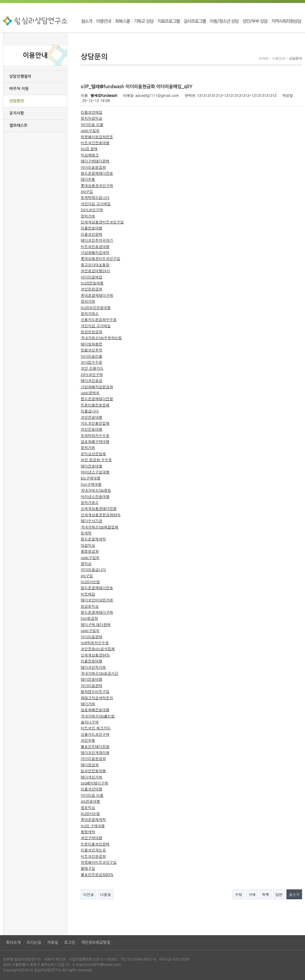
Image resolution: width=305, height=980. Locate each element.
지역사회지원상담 (286, 21)
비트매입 (88, 594)
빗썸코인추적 (91, 350)
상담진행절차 (20, 76)
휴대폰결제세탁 (93, 819)
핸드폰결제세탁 (93, 539)
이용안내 (104, 21)
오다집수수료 (91, 362)
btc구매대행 (91, 478)
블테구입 (88, 868)
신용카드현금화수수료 (99, 319)
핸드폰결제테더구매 (97, 612)
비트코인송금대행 (95, 246)
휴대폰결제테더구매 (97, 295)
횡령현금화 (90, 551)
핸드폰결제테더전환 (97, 398)
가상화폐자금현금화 (97, 387)
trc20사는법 (90, 582)
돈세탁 (86, 533)
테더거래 (88, 704)
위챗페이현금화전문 (97, 137)
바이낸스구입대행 (95, 472)
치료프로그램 (168, 21)
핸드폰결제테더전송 (97, 173)
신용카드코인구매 (95, 734)
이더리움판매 (91, 637)
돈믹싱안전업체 (93, 454)
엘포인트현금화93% (97, 874)
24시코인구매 (92, 209)
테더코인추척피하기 (97, 240)
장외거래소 (90, 313)
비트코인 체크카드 (96, 728)
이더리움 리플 (92, 124)
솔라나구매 (90, 722)
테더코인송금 (91, 380)
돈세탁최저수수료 (95, 435)
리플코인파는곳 (93, 850)
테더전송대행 (91, 466)
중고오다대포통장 (95, 265)
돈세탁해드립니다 (95, 197)
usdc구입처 (90, 130)
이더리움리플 (91, 356)
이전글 (89, 894)
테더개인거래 (91, 777)
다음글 (106, 894)
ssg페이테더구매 (94, 783)
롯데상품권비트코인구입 (100, 258)
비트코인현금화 (93, 856)
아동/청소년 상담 (224, 21)
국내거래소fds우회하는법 (101, 337)
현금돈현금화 (91, 332)
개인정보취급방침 (96, 942)
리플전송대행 (91, 228)
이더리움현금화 (93, 167)
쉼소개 (87, 21)
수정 (239, 894)
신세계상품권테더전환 (99, 508)
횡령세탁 (88, 832)
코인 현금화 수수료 (96, 459)
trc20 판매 (89, 148)
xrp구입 (87, 191)
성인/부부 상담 (255, 21)
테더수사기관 (91, 521)
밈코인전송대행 (93, 771)
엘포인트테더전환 (95, 746)
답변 (279, 894)
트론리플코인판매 (95, 844)
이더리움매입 (91, 277)
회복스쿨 (123, 21)
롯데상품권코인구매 (97, 185)
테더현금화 (90, 765)
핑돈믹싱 (88, 807)
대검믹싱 (88, 545)
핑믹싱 (86, 563)
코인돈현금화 (91, 289)
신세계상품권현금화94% (101, 515)
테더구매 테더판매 (96, 624)
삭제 (252, 894)
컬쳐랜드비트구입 (95, 691)
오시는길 (34, 942)
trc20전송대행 (92, 283)
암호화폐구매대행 (95, 441)
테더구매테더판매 (95, 161)
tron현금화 (89, 618)
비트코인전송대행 (95, 142)
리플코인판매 (91, 234)
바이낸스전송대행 (95, 496)
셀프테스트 (18, 125)
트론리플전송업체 (95, 405)
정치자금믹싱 (91, 118)
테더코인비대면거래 (97, 600)
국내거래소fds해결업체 (100, 527)
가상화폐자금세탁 (95, 252)
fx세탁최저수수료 (95, 643)
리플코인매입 (91, 112)
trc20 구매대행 (93, 826)
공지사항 (17, 113)
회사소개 (13, 942)
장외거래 (88, 216)
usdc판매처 (90, 393)
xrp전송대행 (90, 801)
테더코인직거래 (93, 667)
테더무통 (88, 179)
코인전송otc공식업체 (98, 648)
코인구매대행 (91, 838)
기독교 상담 (144, 21)
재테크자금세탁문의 (97, 698)
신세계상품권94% (95, 655)
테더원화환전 (91, 344)
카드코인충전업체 (95, 423)
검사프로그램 (195, 21)
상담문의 (17, 101)
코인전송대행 (91, 417)
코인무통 (88, 740)
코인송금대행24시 (95, 270)
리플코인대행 (91, 789)
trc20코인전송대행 (96, 307)
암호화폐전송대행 (95, 710)
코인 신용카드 (92, 368)
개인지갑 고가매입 (96, 204)
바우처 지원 (19, 89)
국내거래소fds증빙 (96, 490)
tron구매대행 (91, 484)
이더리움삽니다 (93, 569)
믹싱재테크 (90, 155)
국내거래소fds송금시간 (100, 673)
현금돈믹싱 (90, 606)
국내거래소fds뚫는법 (98, 716)
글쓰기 (294, 894)
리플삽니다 (90, 411)
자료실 (53, 942)
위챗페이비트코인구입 (99, 862)
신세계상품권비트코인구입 (102, 222)
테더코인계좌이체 (95, 752)
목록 (266, 894)
